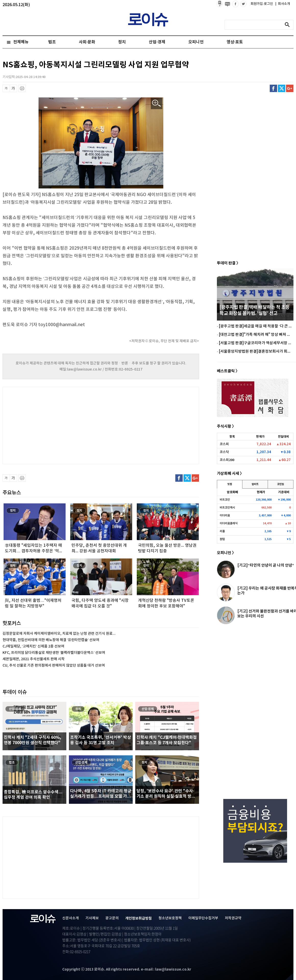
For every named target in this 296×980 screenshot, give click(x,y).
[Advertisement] (54, 425)
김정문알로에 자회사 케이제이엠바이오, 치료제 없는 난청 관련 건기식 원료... (59, 634)
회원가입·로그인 (262, 4)
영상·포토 (235, 42)
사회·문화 (87, 42)
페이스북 (273, 88)
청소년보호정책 (170, 918)
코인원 (281, 484)
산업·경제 (157, 42)
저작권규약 (233, 918)
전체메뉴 (21, 42)
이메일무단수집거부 (203, 918)
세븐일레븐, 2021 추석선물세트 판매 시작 (34, 659)
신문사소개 (71, 918)
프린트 (22, 88)
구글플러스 (290, 88)
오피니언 (196, 42)
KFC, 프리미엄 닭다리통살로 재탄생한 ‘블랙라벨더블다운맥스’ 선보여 (54, 653)
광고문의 (112, 918)
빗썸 (230, 484)
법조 (52, 42)
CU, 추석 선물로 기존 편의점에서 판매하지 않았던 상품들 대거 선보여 (54, 665)
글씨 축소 (6, 88)
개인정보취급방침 (139, 918)
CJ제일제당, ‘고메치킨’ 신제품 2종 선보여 (33, 646)
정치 (122, 42)
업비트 (255, 484)
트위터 (282, 88)
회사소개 (283, 4)
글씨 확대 (13, 88)
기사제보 (92, 918)
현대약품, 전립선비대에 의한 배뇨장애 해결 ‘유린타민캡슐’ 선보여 (51, 640)
